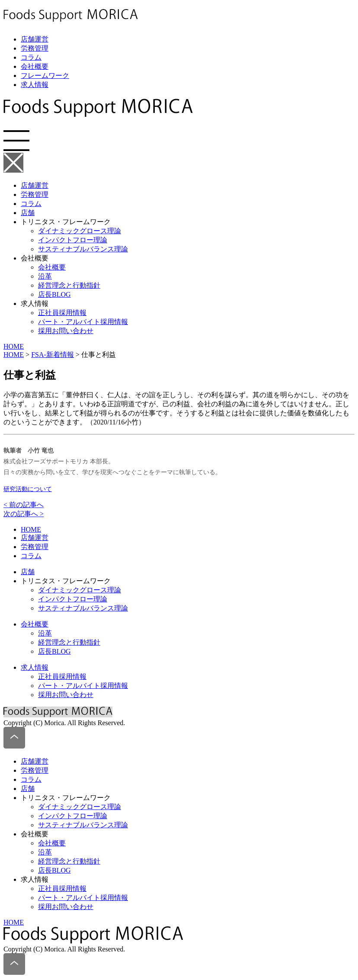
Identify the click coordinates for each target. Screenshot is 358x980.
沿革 (45, 276)
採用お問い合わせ (66, 331)
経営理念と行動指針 (69, 285)
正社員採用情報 (62, 313)
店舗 (28, 213)
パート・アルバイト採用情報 (83, 322)
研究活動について (28, 489)
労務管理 (35, 48)
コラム (31, 57)
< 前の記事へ (24, 505)
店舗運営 (35, 39)
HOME (14, 346)
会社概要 (35, 66)
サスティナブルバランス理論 (83, 249)
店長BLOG (54, 294)
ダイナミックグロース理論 (80, 231)
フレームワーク (45, 76)
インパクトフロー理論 (73, 240)
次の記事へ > (24, 514)
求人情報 (35, 85)
